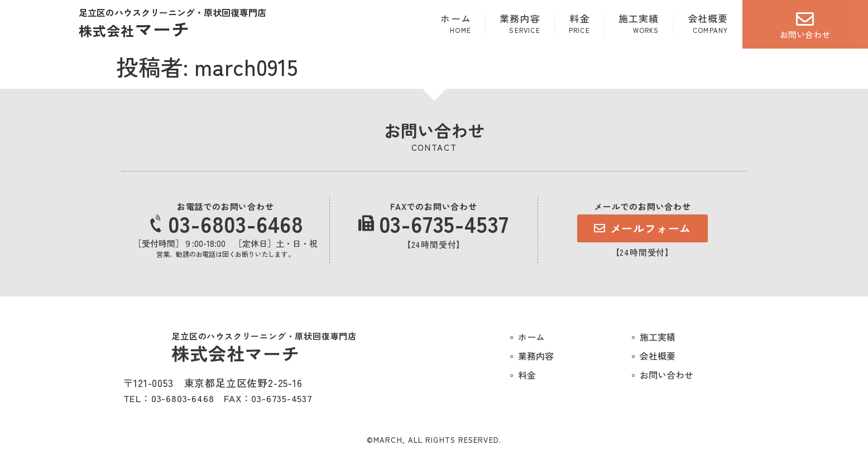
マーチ (134, 28)
